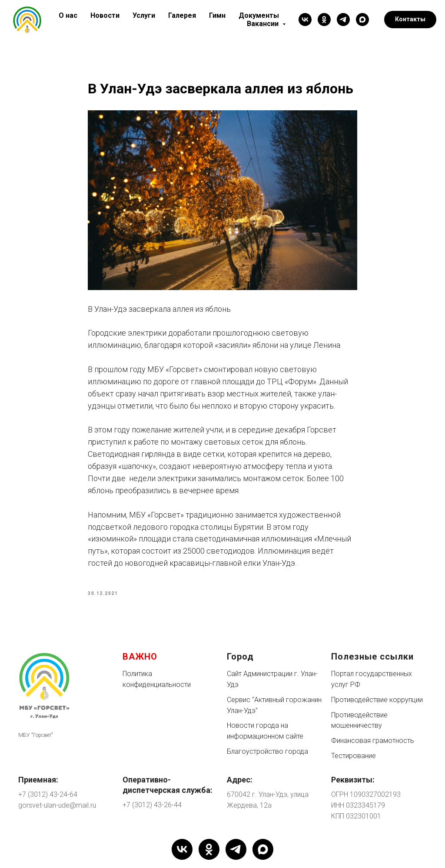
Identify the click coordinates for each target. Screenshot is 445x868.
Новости (105, 15)
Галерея (182, 15)
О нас (68, 15)
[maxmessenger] (362, 20)
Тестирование (354, 756)
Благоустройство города (267, 751)
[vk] (305, 20)
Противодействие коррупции (377, 700)
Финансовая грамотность (373, 741)
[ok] (324, 20)
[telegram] (343, 20)
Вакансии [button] (264, 24)
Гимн (217, 15)
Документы (259, 15)
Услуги (144, 15)
